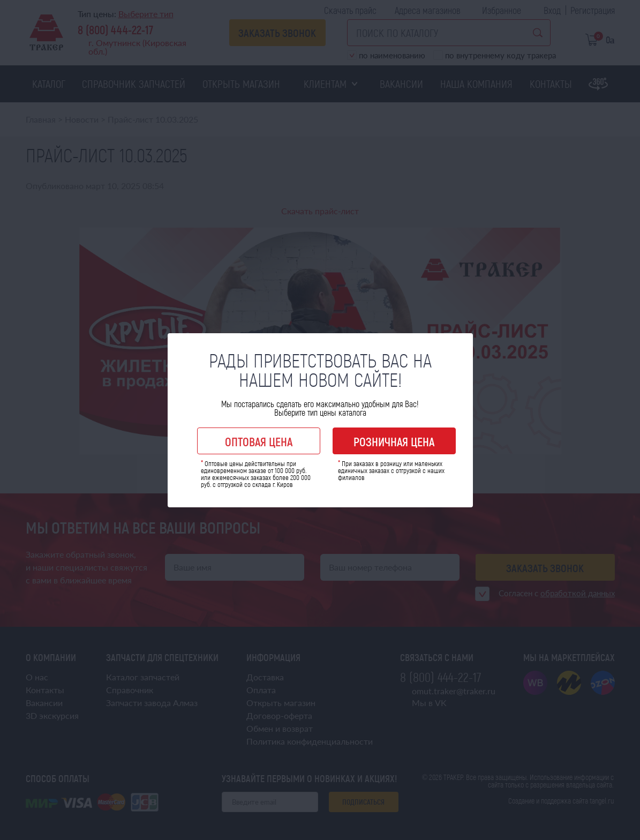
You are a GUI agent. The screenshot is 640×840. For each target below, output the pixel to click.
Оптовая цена (259, 441)
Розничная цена (394, 441)
